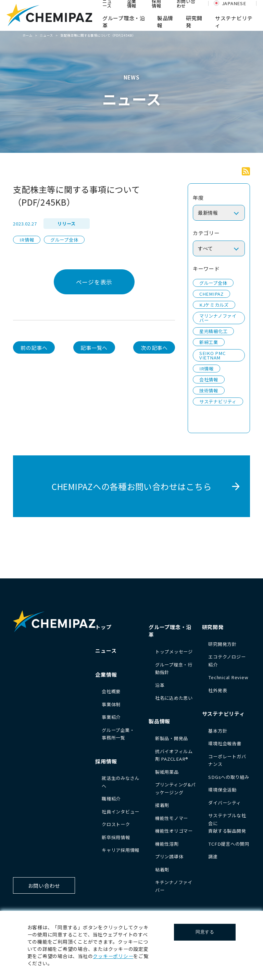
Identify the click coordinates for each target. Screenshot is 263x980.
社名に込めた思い (174, 698)
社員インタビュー (121, 812)
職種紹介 (111, 799)
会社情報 (209, 379)
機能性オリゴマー (174, 831)
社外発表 (218, 690)
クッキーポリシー (113, 956)
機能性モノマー (172, 818)
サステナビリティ (218, 401)
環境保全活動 (222, 790)
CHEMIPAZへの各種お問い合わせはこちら (132, 486)
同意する (205, 932)
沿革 (160, 685)
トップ (103, 627)
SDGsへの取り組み (229, 777)
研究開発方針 (222, 644)
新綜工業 (209, 342)
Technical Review (228, 677)
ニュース (46, 35)
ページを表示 (94, 282)
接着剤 (162, 805)
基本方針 (218, 731)
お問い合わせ (44, 886)
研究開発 (213, 627)
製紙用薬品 (167, 772)
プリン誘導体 (169, 856)
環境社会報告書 (225, 743)
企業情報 (106, 675)
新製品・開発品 (172, 738)
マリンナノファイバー (218, 318)
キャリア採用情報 (121, 850)
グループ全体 (64, 240)
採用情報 (106, 761)
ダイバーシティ (224, 803)
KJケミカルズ (214, 305)
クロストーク (116, 824)
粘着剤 (162, 869)
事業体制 (111, 704)
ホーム (28, 35)
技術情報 (209, 390)
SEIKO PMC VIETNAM (212, 355)
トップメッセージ (174, 652)
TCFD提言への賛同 (229, 844)
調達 (213, 856)
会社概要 (111, 691)
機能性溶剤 (167, 844)
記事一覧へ (94, 348)
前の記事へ (34, 348)
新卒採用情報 (116, 837)
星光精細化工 (214, 331)
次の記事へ (154, 348)
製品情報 (159, 721)
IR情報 (27, 240)
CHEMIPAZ (211, 294)
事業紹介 (111, 717)
